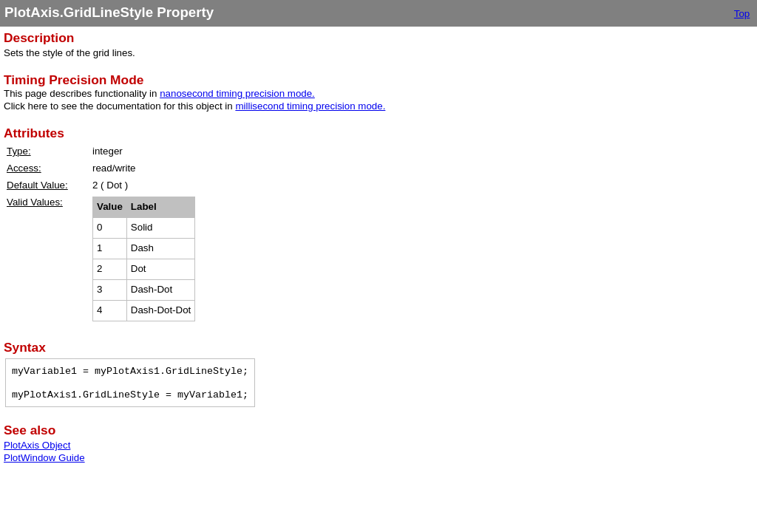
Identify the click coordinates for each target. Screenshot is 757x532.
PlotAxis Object (37, 445)
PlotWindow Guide (44, 458)
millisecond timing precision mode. (310, 106)
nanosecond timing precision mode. (237, 93)
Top (742, 14)
